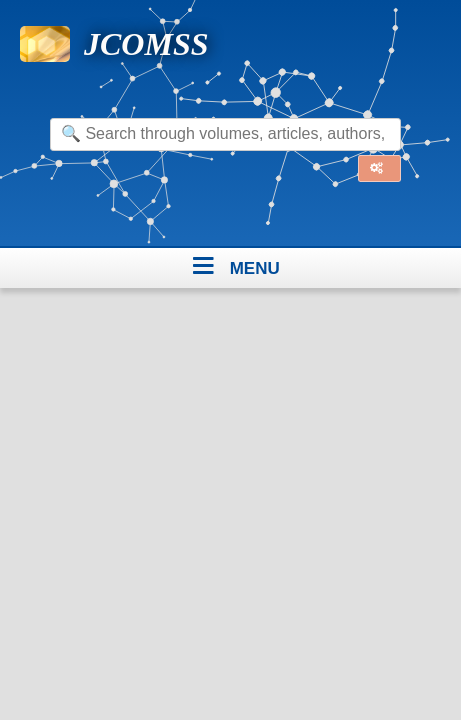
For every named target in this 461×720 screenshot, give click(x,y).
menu (255, 265)
